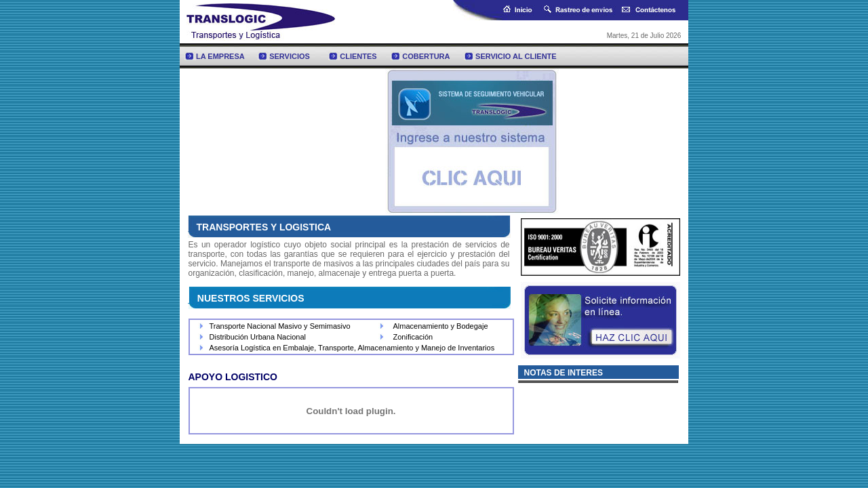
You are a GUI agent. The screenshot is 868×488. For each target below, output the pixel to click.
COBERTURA (426, 56)
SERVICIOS (290, 56)
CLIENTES (358, 56)
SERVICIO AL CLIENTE (516, 56)
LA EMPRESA (220, 56)
